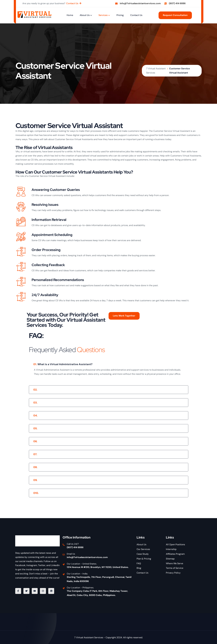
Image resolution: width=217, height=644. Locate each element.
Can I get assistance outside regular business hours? (69, 480)
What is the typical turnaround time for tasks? (65, 467)
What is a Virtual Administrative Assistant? (63, 364)
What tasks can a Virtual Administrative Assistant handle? (73, 403)
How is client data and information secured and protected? (73, 454)
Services (103, 15)
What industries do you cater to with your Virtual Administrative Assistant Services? (90, 493)
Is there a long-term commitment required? (63, 441)
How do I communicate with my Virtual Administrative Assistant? (77, 416)
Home (70, 15)
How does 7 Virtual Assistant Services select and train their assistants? (81, 390)
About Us (85, 15)
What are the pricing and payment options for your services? (74, 428)
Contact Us (136, 15)
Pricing (120, 15)
